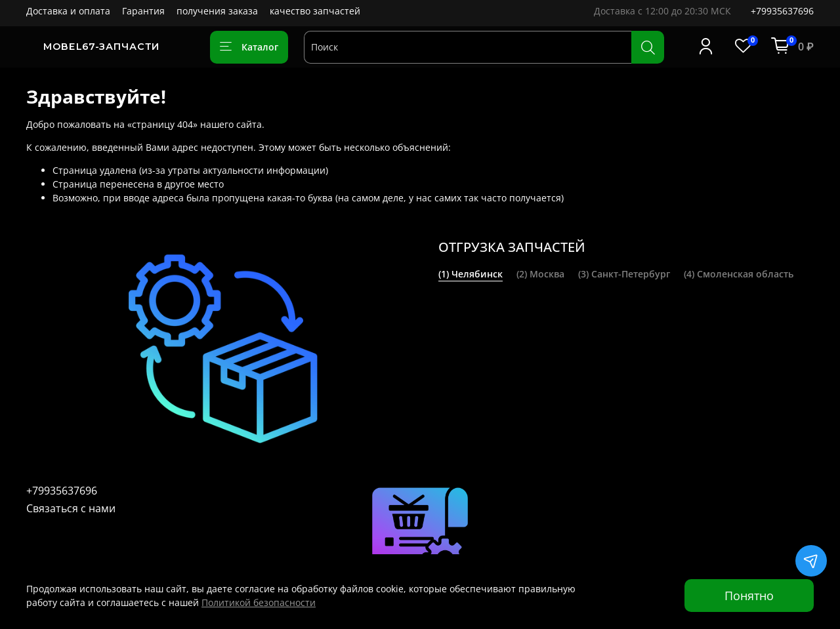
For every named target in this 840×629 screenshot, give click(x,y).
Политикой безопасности (259, 602)
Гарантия (143, 11)
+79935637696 (782, 11)
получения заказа (217, 11)
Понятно (749, 596)
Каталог (249, 47)
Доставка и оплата (68, 11)
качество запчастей (315, 11)
